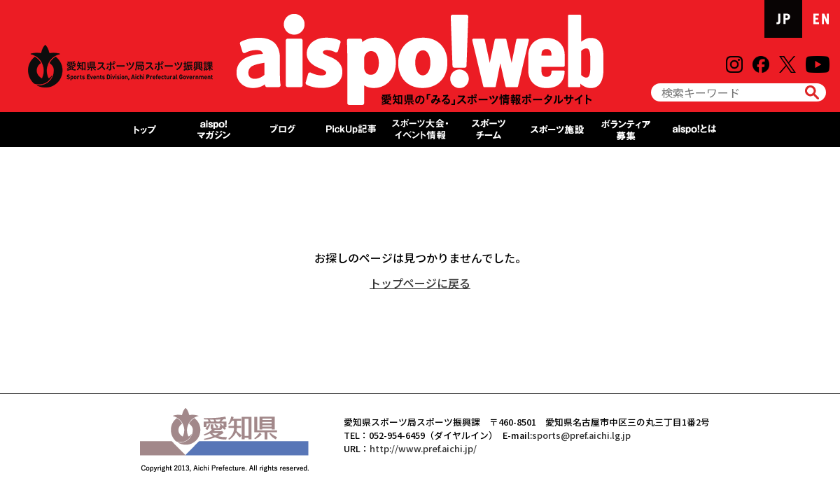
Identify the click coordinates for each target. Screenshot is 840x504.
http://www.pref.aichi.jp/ (423, 448)
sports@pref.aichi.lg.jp (581, 435)
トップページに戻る (420, 283)
